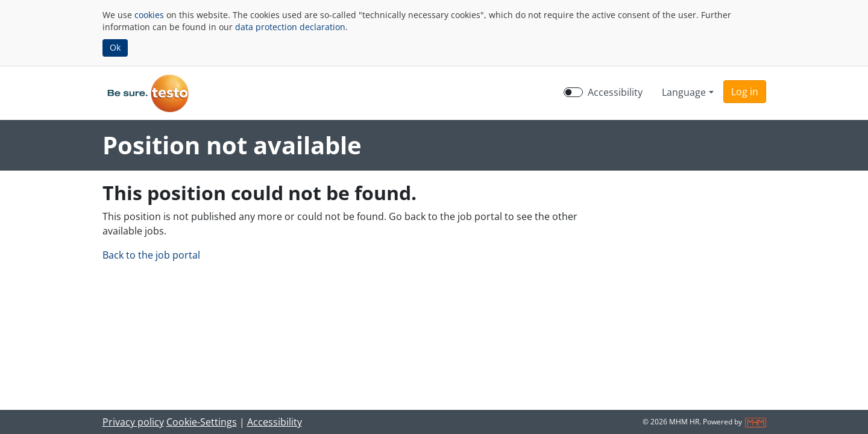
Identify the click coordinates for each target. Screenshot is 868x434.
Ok (115, 47)
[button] (745, 92)
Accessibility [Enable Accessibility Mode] (615, 92)
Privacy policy (133, 422)
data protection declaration (290, 27)
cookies (149, 15)
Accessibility (275, 422)
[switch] (573, 92)
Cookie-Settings (202, 422)
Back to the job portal (151, 255)
